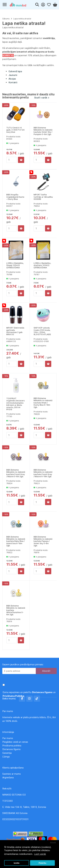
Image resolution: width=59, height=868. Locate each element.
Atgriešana (8, 777)
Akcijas (12, 79)
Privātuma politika (12, 746)
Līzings (6, 757)
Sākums (6, 19)
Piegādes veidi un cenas (15, 742)
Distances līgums (12, 749)
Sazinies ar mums (12, 774)
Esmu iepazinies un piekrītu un (29, 694)
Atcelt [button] (53, 843)
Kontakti (13, 82)
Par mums (8, 738)
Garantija (7, 753)
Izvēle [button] (17, 863)
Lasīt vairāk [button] (40, 854)
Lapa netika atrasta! (22, 19)
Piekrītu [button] (42, 863)
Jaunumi (13, 75)
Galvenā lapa (15, 71)
